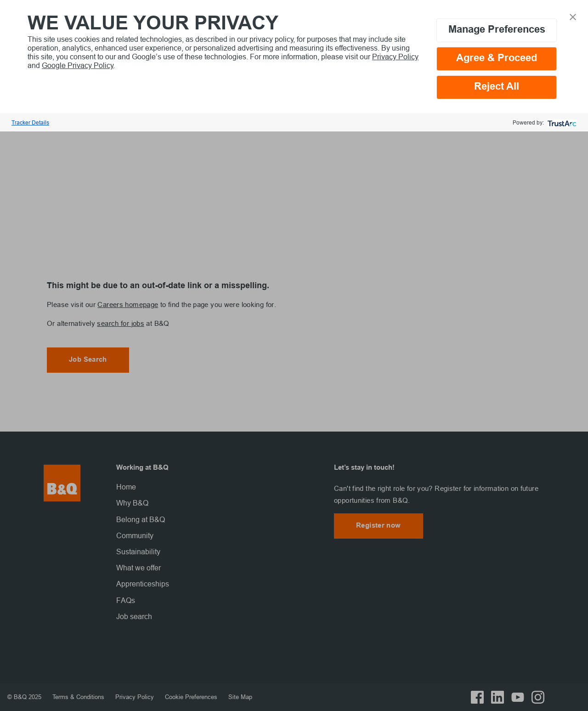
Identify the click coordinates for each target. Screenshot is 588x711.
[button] (573, 16)
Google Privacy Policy (78, 65)
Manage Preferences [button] (497, 30)
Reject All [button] (497, 87)
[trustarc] (561, 122)
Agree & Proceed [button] (497, 59)
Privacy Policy (395, 57)
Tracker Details (30, 122)
